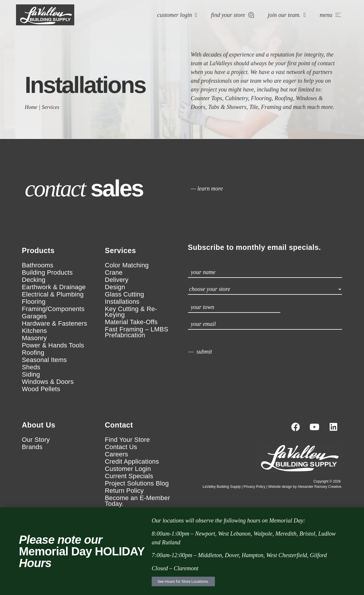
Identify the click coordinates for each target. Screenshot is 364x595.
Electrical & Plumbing (53, 294)
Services (51, 107)
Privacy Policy (255, 487)
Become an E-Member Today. (137, 501)
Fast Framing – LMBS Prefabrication (137, 332)
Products (38, 250)
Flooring (34, 302)
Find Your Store (127, 440)
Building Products (47, 273)
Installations (122, 302)
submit (204, 352)
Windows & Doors (48, 382)
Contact (119, 425)
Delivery (117, 280)
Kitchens (34, 331)
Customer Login (128, 469)
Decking (34, 280)
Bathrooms (38, 265)
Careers (116, 454)
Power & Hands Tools (53, 345)
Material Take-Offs (131, 322)
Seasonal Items (44, 360)
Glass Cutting (124, 294)
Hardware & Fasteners (54, 324)
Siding (31, 375)
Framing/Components (53, 309)
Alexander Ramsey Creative (319, 487)
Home (31, 107)
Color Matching (127, 265)
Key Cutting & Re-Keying (131, 312)
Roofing (33, 353)
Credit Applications (132, 462)
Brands (32, 447)
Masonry (34, 338)
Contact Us (121, 447)
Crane (114, 273)
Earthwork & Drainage (54, 287)
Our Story (36, 440)
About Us (39, 425)
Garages (34, 316)
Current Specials (129, 476)
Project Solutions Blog (137, 483)
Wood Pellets (41, 389)
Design (115, 287)
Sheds (31, 367)
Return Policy (124, 491)
